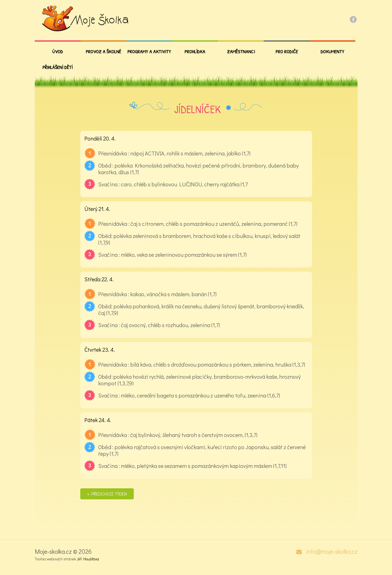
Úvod (58, 51)
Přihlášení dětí (58, 67)
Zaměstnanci (241, 51)
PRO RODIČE (287, 51)
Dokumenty (332, 51)
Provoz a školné (103, 51)
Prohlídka (195, 51)
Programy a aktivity (149, 51)
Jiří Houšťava (88, 559)
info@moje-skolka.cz (332, 552)
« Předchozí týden (107, 494)
